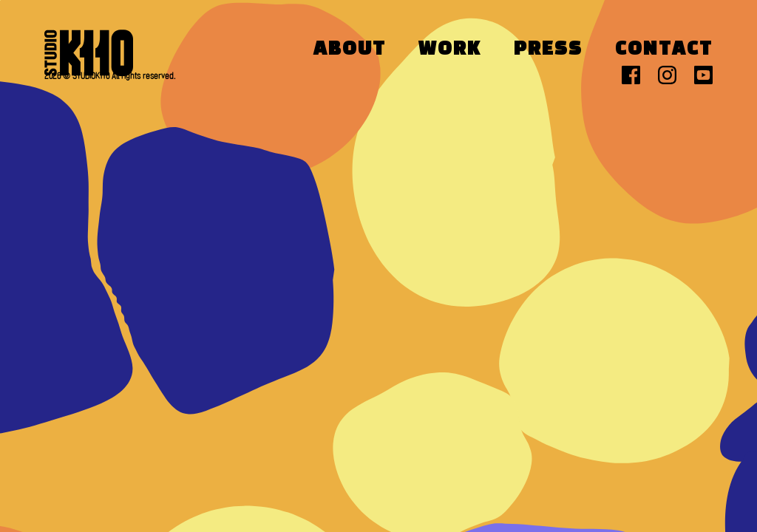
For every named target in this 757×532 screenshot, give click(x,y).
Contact (664, 50)
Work (450, 50)
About (350, 50)
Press (548, 50)
